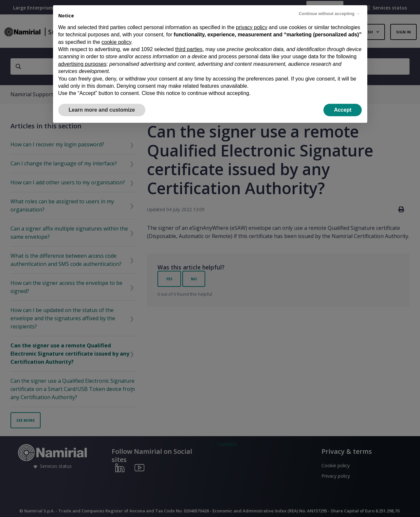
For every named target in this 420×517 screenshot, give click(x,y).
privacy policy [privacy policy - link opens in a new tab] (252, 27)
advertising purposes (82, 64)
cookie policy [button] (116, 42)
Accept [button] (343, 110)
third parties (189, 49)
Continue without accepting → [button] (329, 14)
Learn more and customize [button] (102, 110)
